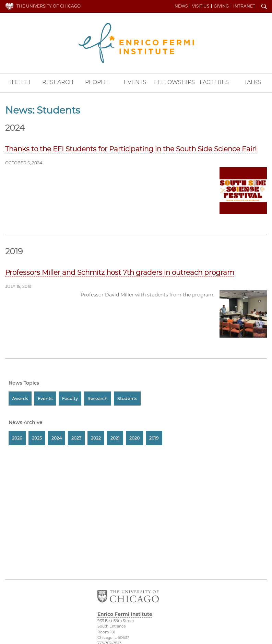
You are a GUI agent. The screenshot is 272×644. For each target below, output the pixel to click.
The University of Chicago (49, 6)
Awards (20, 399)
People (96, 82)
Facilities (214, 82)
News (181, 6)
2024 (57, 438)
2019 (154, 438)
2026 (17, 438)
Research (58, 82)
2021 (115, 438)
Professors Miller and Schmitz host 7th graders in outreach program (120, 272)
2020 (134, 438)
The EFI (19, 82)
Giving (221, 6)
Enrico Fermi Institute (136, 43)
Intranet (244, 6)
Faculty (70, 399)
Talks (253, 82)
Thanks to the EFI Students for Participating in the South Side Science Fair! (131, 149)
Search (264, 7)
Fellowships (174, 82)
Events (135, 82)
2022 (96, 438)
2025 (37, 438)
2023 (76, 438)
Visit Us (201, 6)
